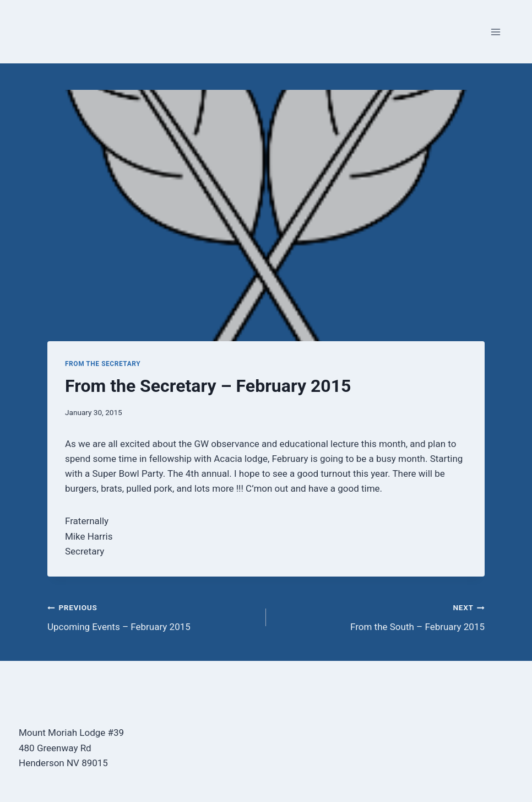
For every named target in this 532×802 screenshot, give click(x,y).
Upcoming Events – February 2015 (152, 616)
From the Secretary (103, 364)
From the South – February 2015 (380, 616)
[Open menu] (495, 32)
